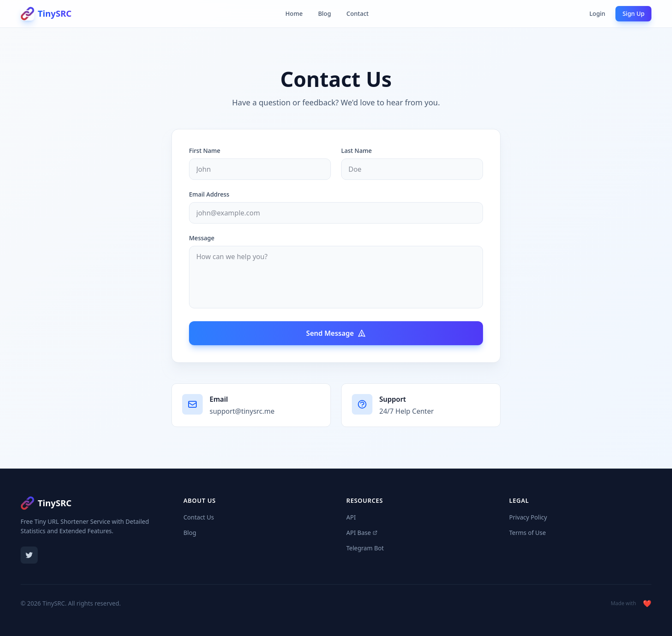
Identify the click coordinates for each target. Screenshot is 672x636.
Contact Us (199, 517)
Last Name (356, 151)
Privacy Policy (528, 517)
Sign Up (633, 13)
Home (294, 13)
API (351, 517)
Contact (357, 13)
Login (597, 13)
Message (202, 238)
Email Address (209, 194)
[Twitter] (29, 555)
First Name (205, 151)
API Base (362, 533)
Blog (324, 13)
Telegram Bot (365, 548)
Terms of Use (528, 533)
